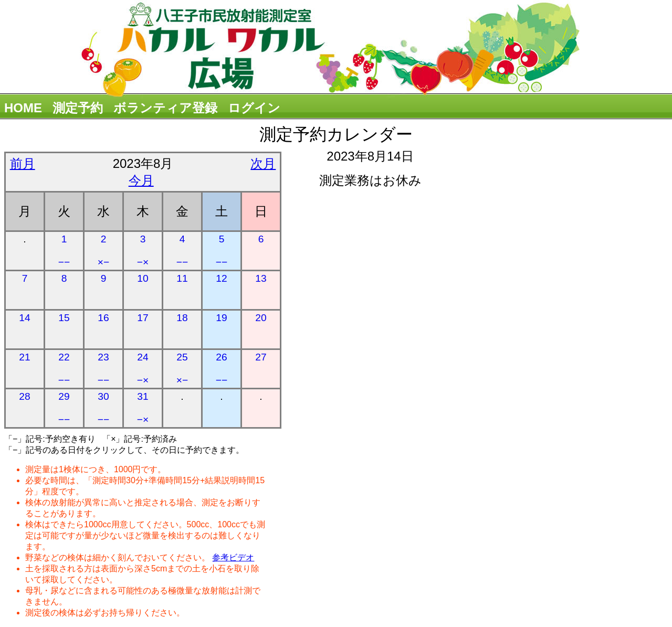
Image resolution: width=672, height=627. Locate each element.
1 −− (64, 251)
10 (143, 278)
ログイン (254, 108)
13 (261, 278)
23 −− (103, 369)
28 (24, 396)
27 (261, 357)
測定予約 (78, 108)
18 (182, 318)
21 (24, 357)
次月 (263, 163)
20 (261, 318)
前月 (23, 163)
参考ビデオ (233, 557)
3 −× (143, 251)
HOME (23, 108)
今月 (141, 180)
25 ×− (182, 369)
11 (182, 278)
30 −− (103, 408)
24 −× (143, 369)
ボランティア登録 (165, 108)
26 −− (222, 369)
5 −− (222, 251)
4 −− (182, 251)
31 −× (143, 408)
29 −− (64, 408)
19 (221, 318)
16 (103, 318)
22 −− (64, 369)
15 (64, 318)
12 (221, 278)
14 (24, 318)
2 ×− (103, 251)
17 (143, 318)
